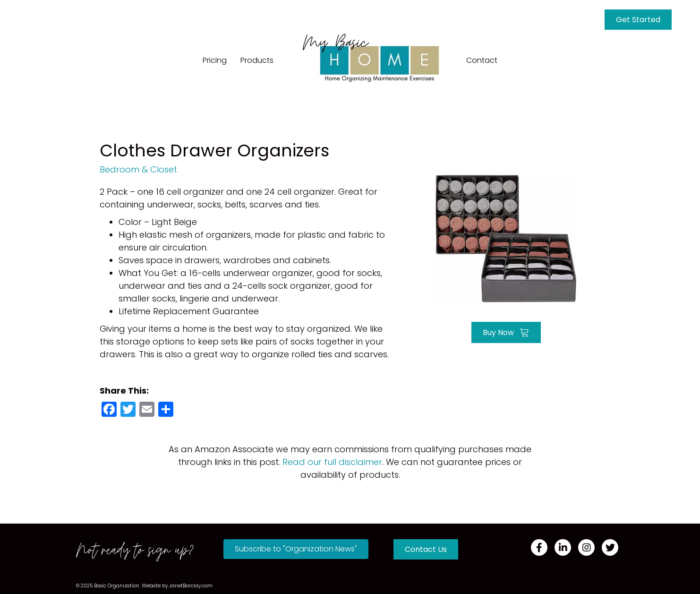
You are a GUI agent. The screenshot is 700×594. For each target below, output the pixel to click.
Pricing (215, 60)
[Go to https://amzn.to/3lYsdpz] (506, 238)
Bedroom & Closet (138, 169)
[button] (296, 549)
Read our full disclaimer (332, 462)
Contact (482, 60)
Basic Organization (117, 586)
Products (257, 60)
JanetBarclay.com (191, 586)
